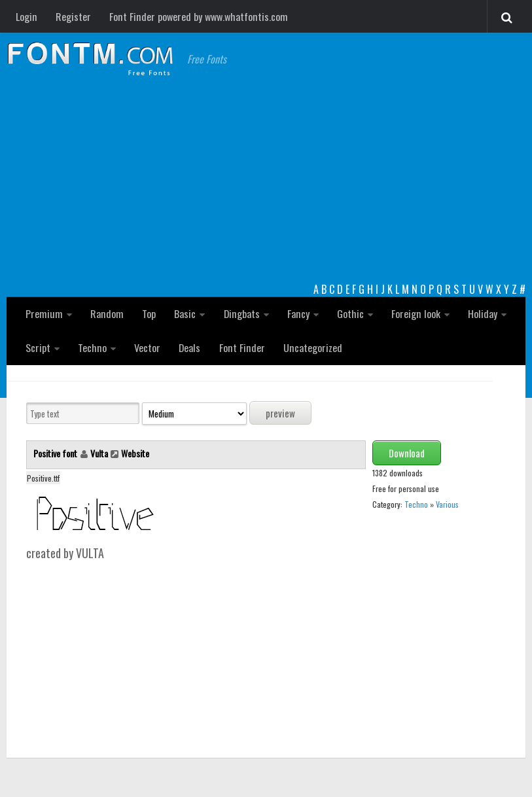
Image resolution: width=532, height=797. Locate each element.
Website (135, 454)
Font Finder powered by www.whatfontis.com (197, 16)
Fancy (296, 313)
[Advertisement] (266, 183)
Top (148, 313)
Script (38, 347)
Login (26, 16)
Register (73, 16)
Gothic (348, 313)
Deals (189, 347)
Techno (92, 347)
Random (106, 313)
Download (407, 453)
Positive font (56, 454)
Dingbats (240, 313)
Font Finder (241, 347)
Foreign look (413, 313)
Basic (184, 313)
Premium (44, 313)
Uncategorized (310, 347)
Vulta (99, 454)
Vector (147, 347)
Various (447, 505)
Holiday (479, 313)
